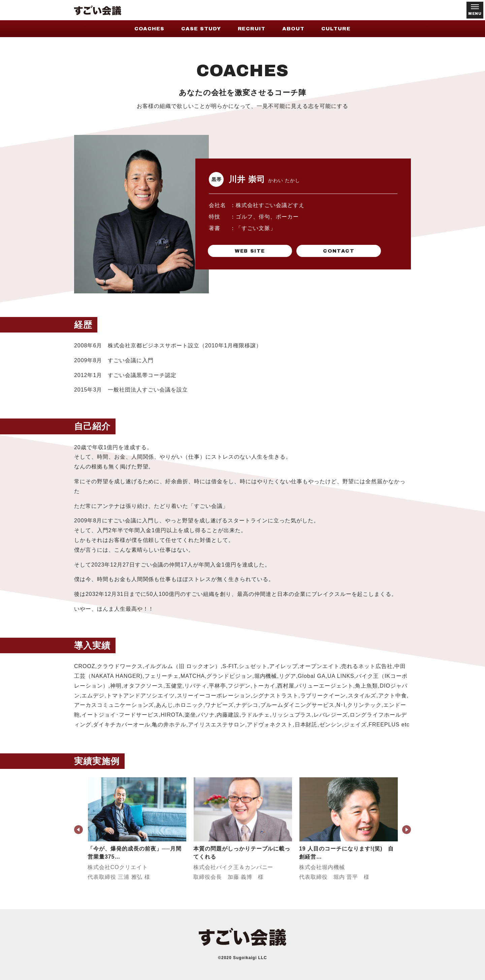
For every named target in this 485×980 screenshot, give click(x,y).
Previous (78, 830)
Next (407, 830)
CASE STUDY (201, 29)
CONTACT (312, 251)
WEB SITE (241, 251)
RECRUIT (252, 29)
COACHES (149, 29)
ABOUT (293, 29)
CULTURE (336, 29)
